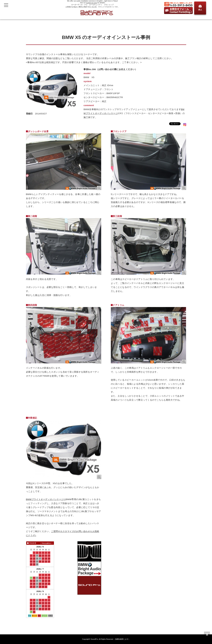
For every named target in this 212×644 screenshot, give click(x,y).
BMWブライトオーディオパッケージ (45, 499)
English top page (92, 3)
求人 (200, 8)
